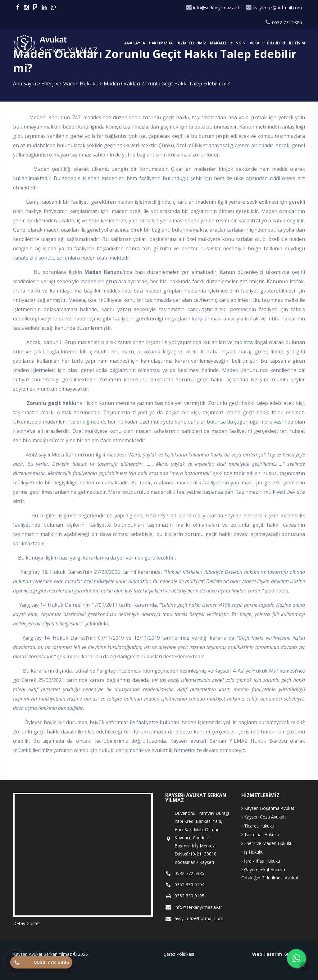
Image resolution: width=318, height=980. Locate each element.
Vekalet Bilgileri (267, 43)
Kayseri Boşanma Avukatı (268, 808)
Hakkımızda (161, 43)
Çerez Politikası (179, 954)
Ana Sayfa (135, 43)
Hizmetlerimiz (191, 43)
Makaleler (221, 43)
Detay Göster (27, 923)
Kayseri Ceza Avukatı (263, 817)
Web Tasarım (267, 954)
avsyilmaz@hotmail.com (274, 8)
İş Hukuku (252, 852)
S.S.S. (241, 43)
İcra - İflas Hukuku (261, 861)
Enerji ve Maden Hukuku (70, 84)
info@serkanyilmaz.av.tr (213, 8)
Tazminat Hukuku (260, 835)
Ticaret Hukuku (258, 826)
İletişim (297, 43)
